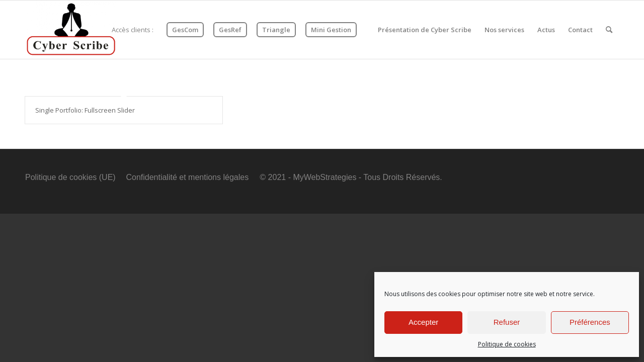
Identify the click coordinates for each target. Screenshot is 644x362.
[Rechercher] (609, 30)
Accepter (423, 322)
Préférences (590, 322)
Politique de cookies (507, 344)
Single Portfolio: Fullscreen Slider (85, 110)
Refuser (507, 322)
